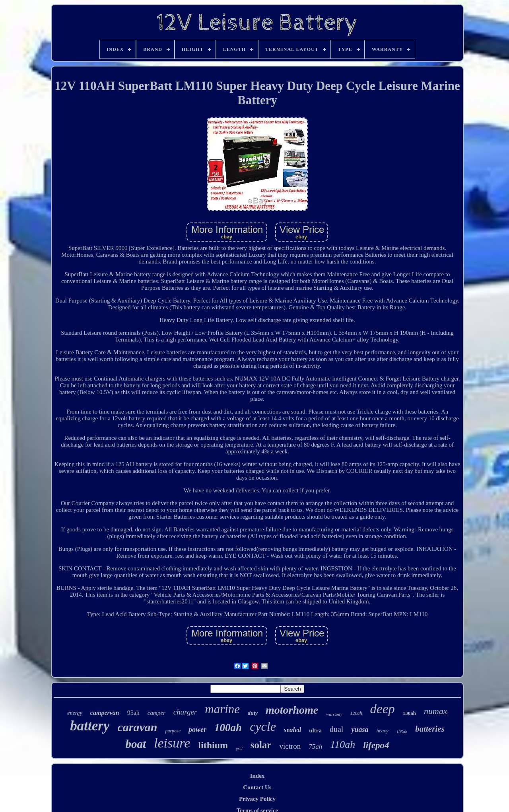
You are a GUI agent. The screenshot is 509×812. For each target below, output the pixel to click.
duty (253, 713)
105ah (402, 732)
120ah (356, 713)
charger (185, 712)
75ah (315, 747)
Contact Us (257, 787)
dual (336, 729)
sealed (292, 730)
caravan (137, 727)
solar (261, 745)
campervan (105, 713)
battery (90, 726)
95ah (133, 713)
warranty (334, 714)
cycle (263, 726)
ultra (315, 730)
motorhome (292, 710)
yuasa (360, 730)
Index (257, 776)
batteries (430, 729)
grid (239, 749)
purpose (173, 731)
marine (222, 709)
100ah (228, 728)
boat (136, 744)
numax (436, 711)
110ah (343, 745)
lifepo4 (376, 745)
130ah (409, 713)
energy (75, 713)
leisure (172, 743)
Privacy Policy (257, 799)
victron (290, 746)
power (197, 730)
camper (156, 713)
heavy (382, 731)
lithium (213, 745)
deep (383, 709)
